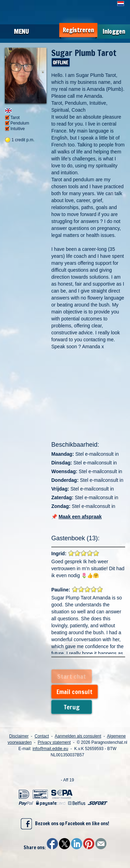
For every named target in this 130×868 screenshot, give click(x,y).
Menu (21, 31)
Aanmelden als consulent (78, 736)
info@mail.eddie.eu (50, 749)
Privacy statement (54, 742)
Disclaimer (19, 736)
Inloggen (114, 31)
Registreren (78, 30)
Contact (42, 736)
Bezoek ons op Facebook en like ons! (65, 824)
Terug (72, 707)
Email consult (75, 692)
